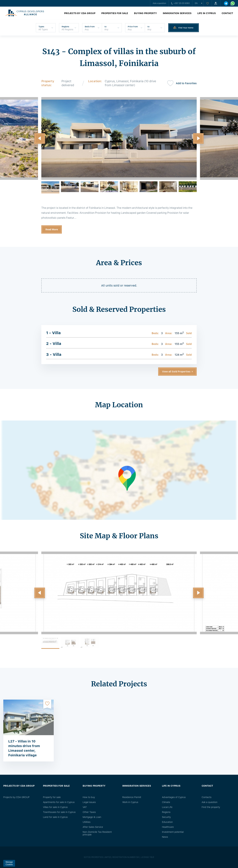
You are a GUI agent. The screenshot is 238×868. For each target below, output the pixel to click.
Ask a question (159, 3)
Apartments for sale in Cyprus (59, 802)
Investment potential (173, 832)
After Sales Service (93, 827)
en (196, 3)
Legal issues (89, 802)
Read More (52, 229)
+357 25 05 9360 (180, 3)
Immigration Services (177, 13)
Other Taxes (89, 812)
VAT (85, 807)
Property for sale (52, 797)
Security (166, 817)
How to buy (89, 797)
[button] (40, 138)
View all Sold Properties (176, 372)
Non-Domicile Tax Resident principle (97, 833)
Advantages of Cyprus (174, 797)
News (165, 837)
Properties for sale (115, 13)
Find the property (211, 807)
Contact (227, 13)
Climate (166, 802)
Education (167, 822)
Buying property (145, 13)
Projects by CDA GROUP (80, 13)
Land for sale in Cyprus (55, 817)
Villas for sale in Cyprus (55, 807)
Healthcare (168, 827)
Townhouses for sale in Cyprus (59, 812)
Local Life (167, 807)
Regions (166, 812)
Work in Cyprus (130, 802)
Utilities (87, 822)
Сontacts (207, 797)
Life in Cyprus (207, 13)
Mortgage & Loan (92, 817)
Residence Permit (132, 797)
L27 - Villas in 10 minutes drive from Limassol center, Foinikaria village (24, 748)
